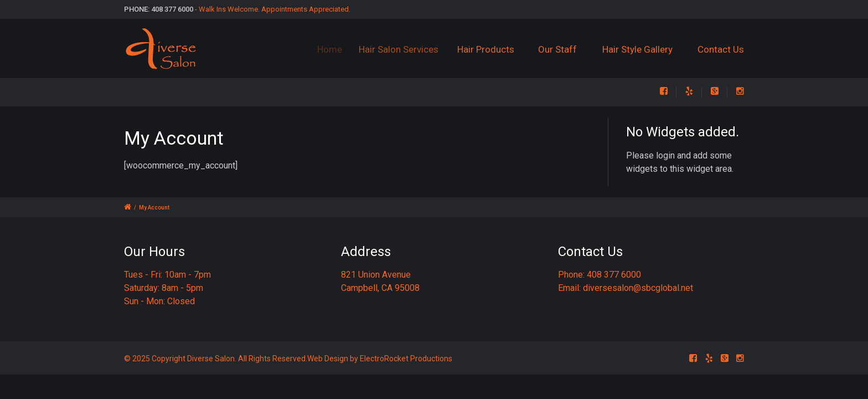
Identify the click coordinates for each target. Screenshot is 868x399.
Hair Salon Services (405, 49)
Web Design (328, 359)
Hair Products (490, 49)
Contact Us (721, 49)
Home (335, 49)
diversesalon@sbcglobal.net (638, 288)
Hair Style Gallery (637, 49)
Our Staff (558, 49)
